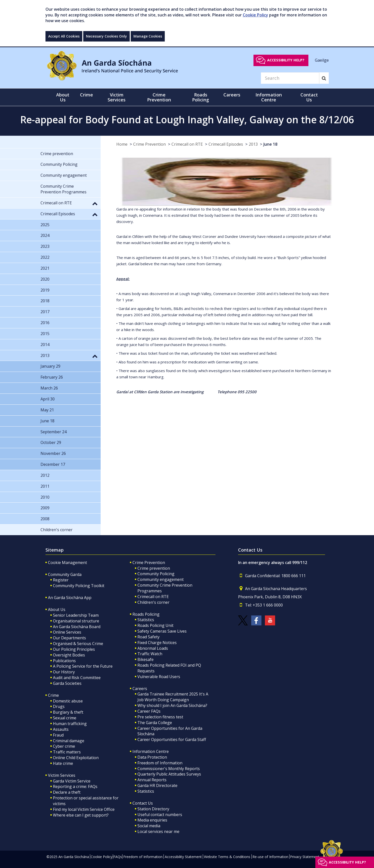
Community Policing (156, 574)
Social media (149, 826)
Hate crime (63, 763)
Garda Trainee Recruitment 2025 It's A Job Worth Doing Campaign (173, 697)
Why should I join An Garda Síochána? (172, 705)
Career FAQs (149, 711)
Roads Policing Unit (155, 625)
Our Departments (69, 638)
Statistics (146, 620)
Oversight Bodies (69, 655)
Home (122, 144)
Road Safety (148, 637)
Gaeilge (322, 60)
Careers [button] (232, 95)
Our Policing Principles (74, 649)
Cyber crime (64, 746)
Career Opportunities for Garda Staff (172, 739)
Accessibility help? (286, 60)
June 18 (270, 144)
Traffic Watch (150, 654)
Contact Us (143, 803)
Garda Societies (67, 683)
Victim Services (62, 775)
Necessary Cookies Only (106, 36)
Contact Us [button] (309, 97)
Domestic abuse (68, 701)
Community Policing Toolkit (79, 586)
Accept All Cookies (64, 36)
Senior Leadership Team (76, 615)
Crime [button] (86, 95)
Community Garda (65, 574)
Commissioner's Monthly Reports (169, 769)
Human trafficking (70, 724)
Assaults (61, 729)
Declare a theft (67, 792)
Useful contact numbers (160, 815)
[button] (95, 203)
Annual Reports (152, 780)
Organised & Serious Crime (78, 644)
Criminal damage (69, 741)
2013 (253, 144)
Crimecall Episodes (226, 144)
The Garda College (155, 723)
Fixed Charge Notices (157, 643)
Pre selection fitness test (160, 717)
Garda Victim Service (72, 781)
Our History (64, 672)
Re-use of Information (270, 857)
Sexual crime (65, 718)
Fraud (58, 735)
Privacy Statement (305, 857)
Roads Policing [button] (201, 97)
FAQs (118, 857)
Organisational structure (76, 621)
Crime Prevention (149, 144)
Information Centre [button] (269, 97)
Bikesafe (145, 659)
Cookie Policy (255, 15)
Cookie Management (67, 563)
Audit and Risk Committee (77, 678)
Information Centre (151, 751)
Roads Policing (146, 614)
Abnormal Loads (153, 648)
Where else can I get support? (81, 815)
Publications (64, 661)
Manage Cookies (148, 36)
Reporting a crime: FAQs (75, 786)
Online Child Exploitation (76, 758)
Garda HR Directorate (157, 785)
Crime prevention (154, 568)
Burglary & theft (68, 712)
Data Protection (152, 757)
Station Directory (153, 809)
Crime (53, 695)
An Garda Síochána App (70, 598)
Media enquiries (152, 820)
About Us (57, 609)
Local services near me (158, 831)
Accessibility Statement (183, 857)
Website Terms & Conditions (227, 857)
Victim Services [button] (117, 97)
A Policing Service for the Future (83, 666)
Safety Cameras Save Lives (162, 631)
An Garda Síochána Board (77, 627)
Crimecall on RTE (187, 144)
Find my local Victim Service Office (84, 809)
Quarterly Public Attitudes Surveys (169, 774)
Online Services (67, 632)
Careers (140, 689)
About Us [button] (63, 97)
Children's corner (153, 602)
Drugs (59, 706)
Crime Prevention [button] (159, 97)
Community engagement (161, 579)
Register (61, 580)
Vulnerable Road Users (159, 677)
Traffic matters (67, 752)
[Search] (290, 78)
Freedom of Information (160, 763)
